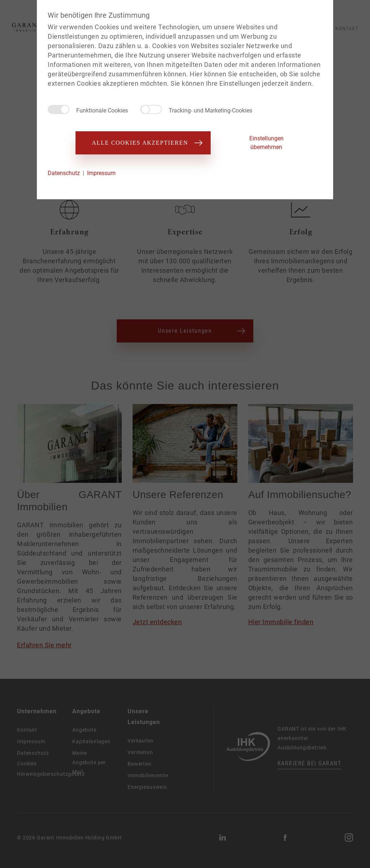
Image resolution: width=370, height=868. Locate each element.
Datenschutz (64, 173)
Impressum (101, 173)
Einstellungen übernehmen (266, 143)
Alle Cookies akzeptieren (143, 143)
